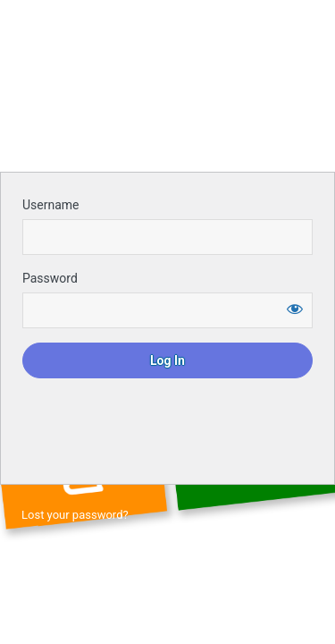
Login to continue (168, 113)
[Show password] (295, 309)
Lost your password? (75, 515)
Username (51, 205)
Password (50, 278)
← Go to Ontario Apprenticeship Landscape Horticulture (165, 546)
